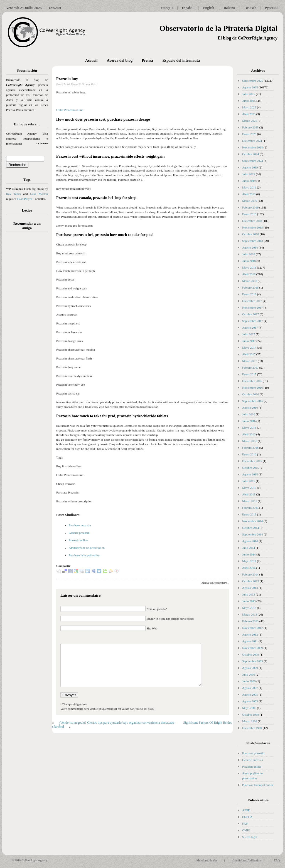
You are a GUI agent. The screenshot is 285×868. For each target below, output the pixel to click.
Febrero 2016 (250, 448)
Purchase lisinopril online (84, 555)
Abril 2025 (249, 114)
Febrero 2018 (250, 287)
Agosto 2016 (250, 408)
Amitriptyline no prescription (87, 548)
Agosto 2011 (250, 641)
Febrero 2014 (250, 574)
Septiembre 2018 (253, 241)
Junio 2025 (249, 101)
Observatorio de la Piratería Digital (218, 28)
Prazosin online (78, 540)
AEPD (246, 810)
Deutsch (250, 8)
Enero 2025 (249, 134)
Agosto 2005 (250, 695)
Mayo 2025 (249, 107)
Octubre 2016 (250, 394)
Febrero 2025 (250, 127)
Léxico (27, 210)
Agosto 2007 (250, 688)
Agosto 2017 (250, 328)
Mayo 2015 (249, 488)
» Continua (42, 143)
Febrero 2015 (250, 508)
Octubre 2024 (250, 154)
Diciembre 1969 (252, 728)
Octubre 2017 (250, 314)
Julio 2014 (249, 548)
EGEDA (247, 817)
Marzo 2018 (250, 281)
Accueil (91, 60)
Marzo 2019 (250, 201)
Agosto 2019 (250, 167)
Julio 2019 (249, 174)
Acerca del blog (120, 60)
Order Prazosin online (70, 110)
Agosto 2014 (250, 541)
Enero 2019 (249, 214)
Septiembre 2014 (253, 534)
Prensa (147, 60)
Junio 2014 (249, 554)
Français (167, 8)
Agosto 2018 (250, 247)
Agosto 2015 (250, 474)
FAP (245, 824)
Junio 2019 (249, 181)
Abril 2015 (249, 494)
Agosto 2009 (250, 668)
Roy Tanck (13, 194)
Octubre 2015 (250, 468)
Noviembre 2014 (252, 521)
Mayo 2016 (249, 428)
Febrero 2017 (250, 368)
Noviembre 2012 (252, 628)
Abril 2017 (249, 354)
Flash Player (24, 199)
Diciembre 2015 (252, 461)
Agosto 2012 (250, 634)
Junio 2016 (249, 421)
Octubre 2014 (250, 528)
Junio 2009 (249, 681)
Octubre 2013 (250, 581)
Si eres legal (250, 837)
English (209, 8)
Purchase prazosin (80, 525)
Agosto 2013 (250, 588)
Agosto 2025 (250, 87)
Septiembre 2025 (253, 81)
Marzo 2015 (250, 501)
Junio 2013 (249, 601)
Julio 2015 (249, 481)
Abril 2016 (249, 434)
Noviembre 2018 (252, 227)
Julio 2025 (249, 94)
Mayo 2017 (249, 348)
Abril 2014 (249, 568)
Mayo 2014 (249, 561)
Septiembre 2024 (253, 161)
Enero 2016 (249, 454)
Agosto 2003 (250, 701)
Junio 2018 (249, 261)
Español (188, 8)
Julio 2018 (249, 254)
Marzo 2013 (250, 614)
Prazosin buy (67, 79)
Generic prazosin (79, 533)
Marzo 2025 (250, 121)
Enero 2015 (249, 514)
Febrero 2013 (250, 621)
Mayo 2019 (249, 187)
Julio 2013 (249, 594)
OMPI (246, 830)
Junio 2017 (249, 341)
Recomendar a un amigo (27, 226)
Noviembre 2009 (252, 648)
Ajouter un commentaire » (215, 583)
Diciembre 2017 (252, 301)
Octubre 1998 (250, 715)
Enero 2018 (249, 294)
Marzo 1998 (250, 721)
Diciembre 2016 (252, 381)
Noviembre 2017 (252, 307)
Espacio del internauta (181, 60)
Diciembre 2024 (252, 141)
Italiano (230, 8)
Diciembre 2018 (252, 221)
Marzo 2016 (250, 441)
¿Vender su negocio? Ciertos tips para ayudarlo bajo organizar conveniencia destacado (116, 723)
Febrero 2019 (250, 207)
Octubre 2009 (250, 654)
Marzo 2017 (250, 361)
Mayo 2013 (249, 608)
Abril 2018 (249, 274)
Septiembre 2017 (253, 321)
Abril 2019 (249, 194)
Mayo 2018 (249, 267)
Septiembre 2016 (253, 401)
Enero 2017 (249, 374)
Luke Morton (39, 194)
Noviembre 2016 (252, 388)
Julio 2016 (249, 414)
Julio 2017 (249, 334)
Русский (271, 8)
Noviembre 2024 (252, 147)
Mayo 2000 (249, 708)
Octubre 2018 (250, 234)
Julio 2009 (249, 674)
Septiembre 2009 (253, 661)
